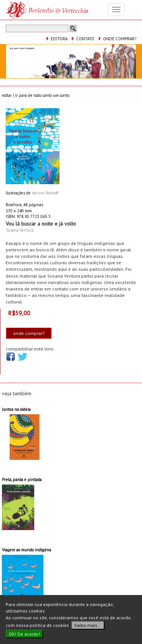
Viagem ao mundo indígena (27, 550)
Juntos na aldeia (16, 409)
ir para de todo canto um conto (42, 95)
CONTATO (83, 39)
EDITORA (56, 39)
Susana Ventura (20, 230)
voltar (7, 95)
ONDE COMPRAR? (117, 39)
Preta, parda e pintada (22, 480)
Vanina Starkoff (45, 193)
